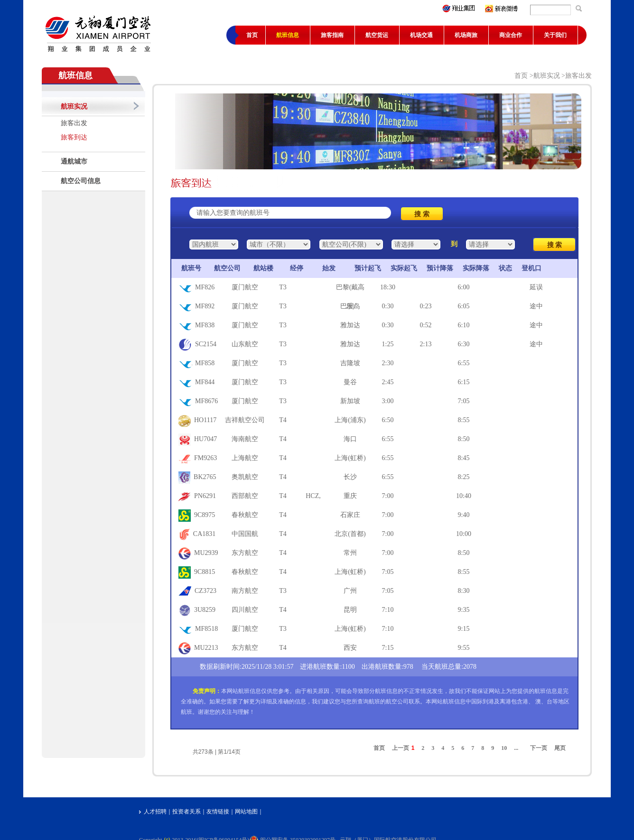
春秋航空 (245, 515)
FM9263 (198, 459)
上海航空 (245, 458)
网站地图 (246, 812)
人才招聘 (155, 812)
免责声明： (207, 691)
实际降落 (476, 268)
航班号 (189, 268)
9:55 (464, 648)
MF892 (196, 307)
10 (504, 748)
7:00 (388, 496)
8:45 (464, 458)
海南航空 (245, 439)
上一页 (401, 748)
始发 (329, 268)
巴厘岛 (350, 306)
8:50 (464, 439)
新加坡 (350, 401)
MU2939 (198, 554)
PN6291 (197, 497)
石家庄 (350, 515)
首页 (252, 35)
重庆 (350, 496)
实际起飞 (404, 268)
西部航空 (245, 496)
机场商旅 (466, 35)
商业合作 (511, 35)
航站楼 (263, 268)
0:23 (426, 306)
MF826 (196, 288)
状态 (505, 268)
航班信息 (288, 35)
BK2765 (197, 478)
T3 (283, 287)
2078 (470, 667)
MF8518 (198, 629)
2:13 (426, 344)
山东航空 (245, 344)
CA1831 (197, 535)
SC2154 (197, 345)
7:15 (388, 648)
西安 (350, 648)
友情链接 (218, 812)
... (516, 748)
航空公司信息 (81, 181)
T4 (283, 420)
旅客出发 (74, 123)
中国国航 (245, 534)
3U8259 (197, 610)
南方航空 (245, 591)
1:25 (388, 344)
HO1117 (197, 421)
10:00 (464, 534)
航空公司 (227, 268)
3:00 (388, 401)
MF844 (196, 383)
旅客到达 (74, 137)
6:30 (464, 344)
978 (408, 667)
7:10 (388, 610)
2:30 (388, 363)
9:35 (464, 610)
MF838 (196, 326)
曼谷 (350, 382)
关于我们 (555, 35)
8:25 (464, 477)
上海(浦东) (350, 420)
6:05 (464, 306)
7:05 (464, 401)
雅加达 (350, 325)
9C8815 (197, 572)
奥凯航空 (245, 477)
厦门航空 (245, 287)
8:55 (464, 420)
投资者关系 (186, 812)
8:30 (464, 591)
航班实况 (74, 106)
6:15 (464, 382)
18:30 (388, 287)
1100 (348, 667)
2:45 (388, 382)
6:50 (388, 420)
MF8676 (198, 402)
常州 (350, 553)
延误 (536, 287)
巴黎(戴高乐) (350, 290)
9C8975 (197, 516)
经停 (297, 268)
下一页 (539, 748)
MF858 (196, 364)
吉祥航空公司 (245, 420)
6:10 (464, 325)
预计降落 (440, 268)
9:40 (464, 515)
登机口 (531, 268)
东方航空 (245, 553)
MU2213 (198, 648)
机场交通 (421, 35)
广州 (350, 591)
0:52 (426, 325)
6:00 (464, 287)
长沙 (350, 477)
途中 (536, 306)
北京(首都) (350, 534)
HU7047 (198, 440)
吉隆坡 (350, 363)
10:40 (464, 496)
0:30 (388, 306)
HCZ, (313, 496)
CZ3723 (197, 591)
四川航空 (245, 610)
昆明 (350, 610)
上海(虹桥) (350, 458)
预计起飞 (368, 268)
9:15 (464, 629)
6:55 (464, 363)
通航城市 (74, 162)
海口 (350, 439)
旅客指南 (332, 35)
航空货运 (377, 35)
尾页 (560, 748)
